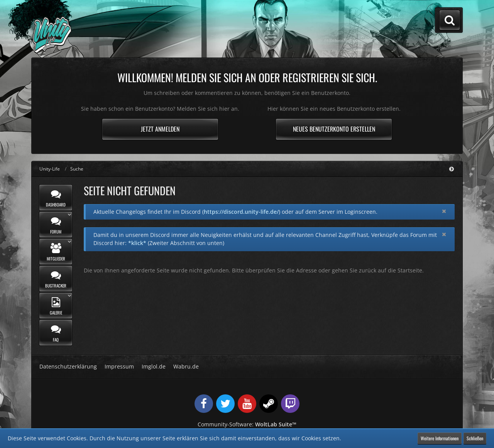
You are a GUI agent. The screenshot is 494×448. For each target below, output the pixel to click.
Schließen (475, 438)
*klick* (137, 243)
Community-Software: (247, 424)
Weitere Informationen (440, 438)
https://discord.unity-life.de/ (241, 212)
